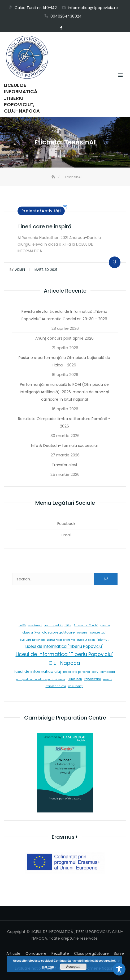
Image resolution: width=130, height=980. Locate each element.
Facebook (61, 28)
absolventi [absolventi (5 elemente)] (35, 625)
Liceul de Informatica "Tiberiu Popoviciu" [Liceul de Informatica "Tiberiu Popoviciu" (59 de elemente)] (64, 646)
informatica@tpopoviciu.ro (93, 8)
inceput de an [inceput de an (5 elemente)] (86, 640)
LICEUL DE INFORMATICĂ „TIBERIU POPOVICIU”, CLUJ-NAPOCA (22, 98)
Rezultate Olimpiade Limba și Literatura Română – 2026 (64, 422)
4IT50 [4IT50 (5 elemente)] (22, 625)
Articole (13, 953)
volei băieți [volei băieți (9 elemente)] (76, 686)
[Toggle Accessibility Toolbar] (119, 969)
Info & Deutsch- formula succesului (64, 446)
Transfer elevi (64, 465)
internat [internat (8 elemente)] (103, 640)
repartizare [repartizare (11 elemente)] (93, 679)
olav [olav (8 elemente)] (95, 672)
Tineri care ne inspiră (45, 226)
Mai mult (48, 967)
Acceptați (73, 967)
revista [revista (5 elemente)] (108, 679)
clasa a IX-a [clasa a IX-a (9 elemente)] (31, 633)
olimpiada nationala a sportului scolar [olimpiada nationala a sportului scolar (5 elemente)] (41, 679)
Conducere (36, 953)
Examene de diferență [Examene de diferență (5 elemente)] (61, 640)
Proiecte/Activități (41, 211)
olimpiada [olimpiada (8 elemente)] (108, 672)
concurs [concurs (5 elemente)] (82, 633)
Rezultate (60, 953)
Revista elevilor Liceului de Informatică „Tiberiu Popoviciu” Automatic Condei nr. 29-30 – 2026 (64, 315)
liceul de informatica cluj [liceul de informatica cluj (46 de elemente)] (37, 671)
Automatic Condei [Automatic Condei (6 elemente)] (86, 625)
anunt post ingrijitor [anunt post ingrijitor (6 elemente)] (58, 625)
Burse (119, 953)
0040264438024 (66, 16)
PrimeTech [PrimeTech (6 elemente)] (75, 679)
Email (69, 28)
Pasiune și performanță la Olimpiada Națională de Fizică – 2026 (64, 361)
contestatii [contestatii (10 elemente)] (98, 633)
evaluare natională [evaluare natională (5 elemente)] (32, 640)
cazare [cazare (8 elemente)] (105, 625)
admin (17, 270)
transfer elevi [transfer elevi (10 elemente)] (56, 686)
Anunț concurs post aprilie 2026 (64, 338)
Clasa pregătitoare (91, 953)
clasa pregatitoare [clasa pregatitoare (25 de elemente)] (59, 632)
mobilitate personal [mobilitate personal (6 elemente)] (77, 672)
